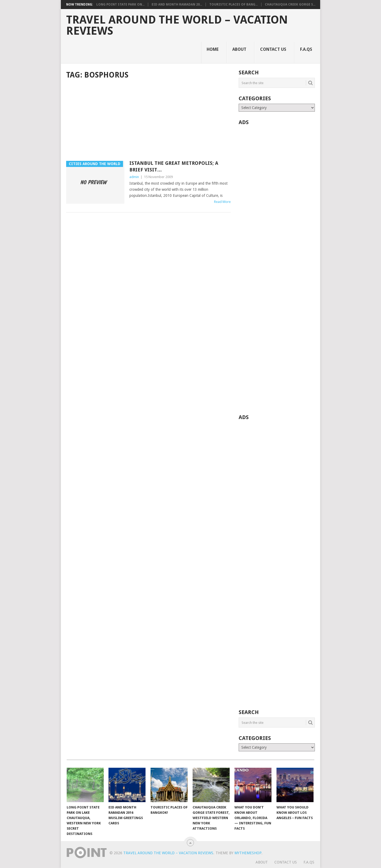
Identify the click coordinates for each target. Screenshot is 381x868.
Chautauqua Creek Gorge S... (290, 4)
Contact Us (273, 49)
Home (213, 49)
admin (134, 177)
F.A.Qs (306, 49)
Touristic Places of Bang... (233, 4)
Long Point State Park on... (120, 4)
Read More (222, 202)
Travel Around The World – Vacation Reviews (177, 25)
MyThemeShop (248, 853)
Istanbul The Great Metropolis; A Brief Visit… (174, 166)
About (239, 49)
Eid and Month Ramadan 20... (177, 4)
